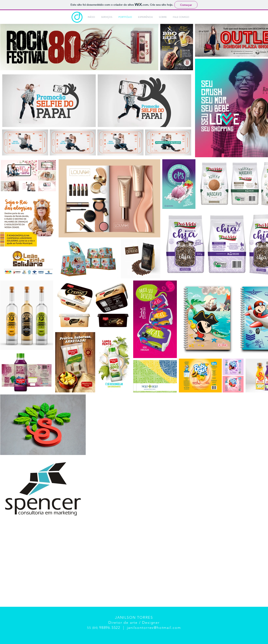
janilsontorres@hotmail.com (154, 628)
